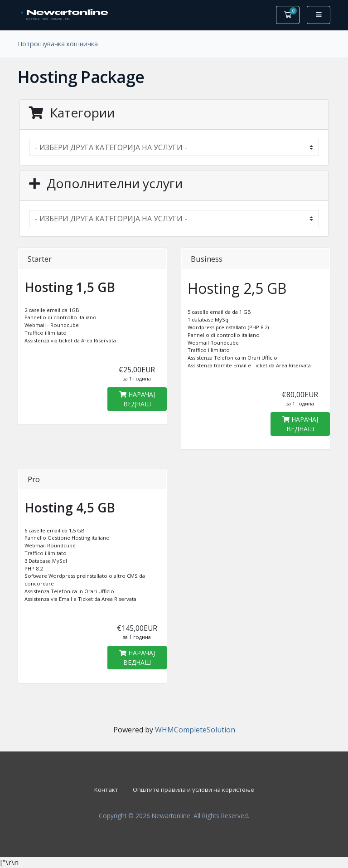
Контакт (106, 790)
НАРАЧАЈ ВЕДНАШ (137, 399)
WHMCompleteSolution (195, 730)
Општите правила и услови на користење (193, 790)
